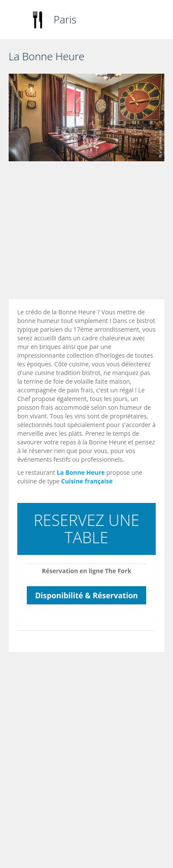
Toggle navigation (16, 21)
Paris (65, 19)
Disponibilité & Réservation (86, 595)
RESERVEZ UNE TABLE (87, 529)
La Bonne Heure (81, 472)
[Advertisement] (81, 232)
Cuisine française (87, 481)
